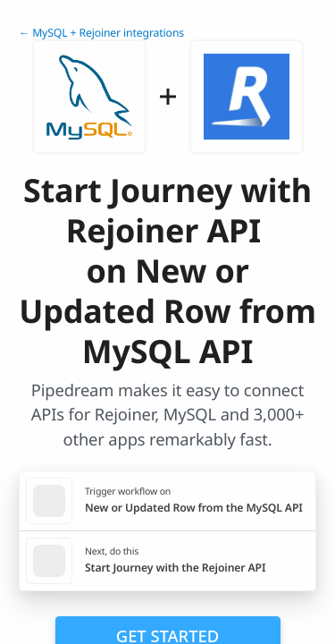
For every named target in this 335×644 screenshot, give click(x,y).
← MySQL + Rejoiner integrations (101, 33)
